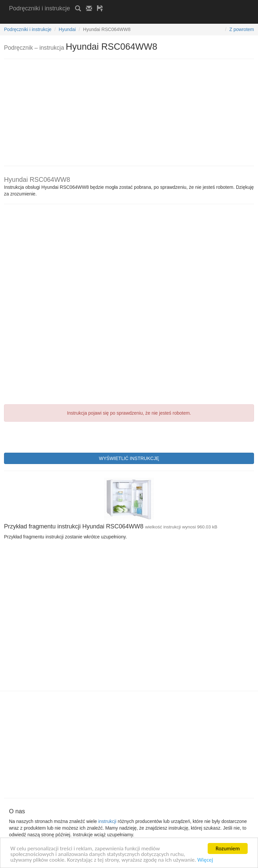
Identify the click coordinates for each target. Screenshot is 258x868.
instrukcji (107, 821)
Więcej (205, 860)
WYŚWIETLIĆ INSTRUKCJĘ (129, 458)
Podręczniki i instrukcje (39, 8)
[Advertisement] (87, 19)
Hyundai (67, 29)
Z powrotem (242, 29)
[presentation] (55, 436)
